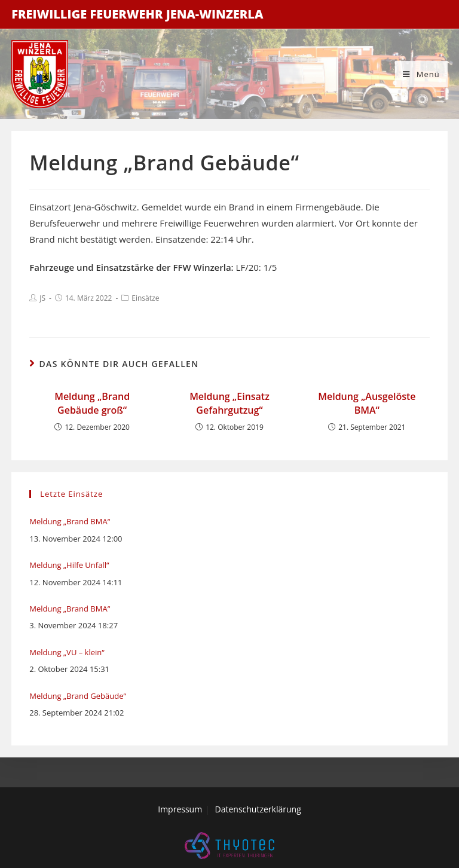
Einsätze (145, 298)
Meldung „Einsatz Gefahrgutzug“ (229, 403)
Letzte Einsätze (71, 494)
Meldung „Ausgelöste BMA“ (367, 403)
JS (42, 298)
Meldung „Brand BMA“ (70, 521)
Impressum (180, 809)
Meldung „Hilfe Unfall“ (69, 565)
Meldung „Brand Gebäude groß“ (92, 403)
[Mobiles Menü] (421, 74)
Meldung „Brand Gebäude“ (78, 696)
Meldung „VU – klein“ (67, 652)
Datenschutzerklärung (258, 809)
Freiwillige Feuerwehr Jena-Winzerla (137, 14)
